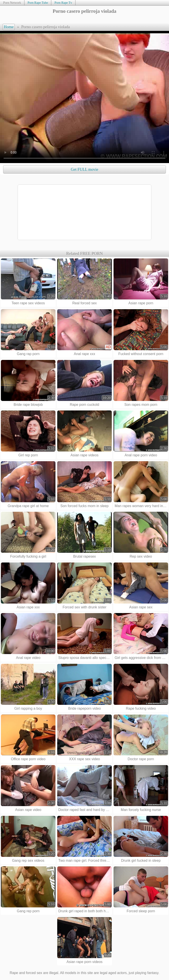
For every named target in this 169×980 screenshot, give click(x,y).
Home (9, 27)
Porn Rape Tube (38, 3)
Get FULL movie (84, 169)
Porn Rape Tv (63, 3)
